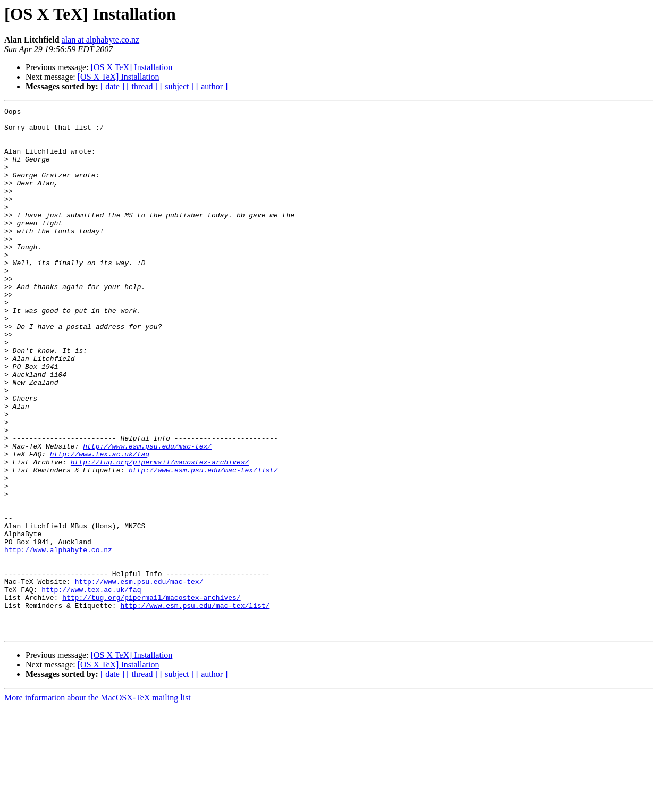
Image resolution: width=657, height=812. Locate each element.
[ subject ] (177, 86)
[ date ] (112, 86)
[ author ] (212, 86)
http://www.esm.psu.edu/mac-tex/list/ (203, 543)
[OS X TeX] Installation (132, 67)
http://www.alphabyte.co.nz (58, 639)
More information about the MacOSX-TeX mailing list (98, 803)
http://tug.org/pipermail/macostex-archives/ (160, 534)
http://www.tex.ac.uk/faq (100, 524)
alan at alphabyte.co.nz (101, 40)
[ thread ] (142, 86)
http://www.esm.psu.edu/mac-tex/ (147, 514)
